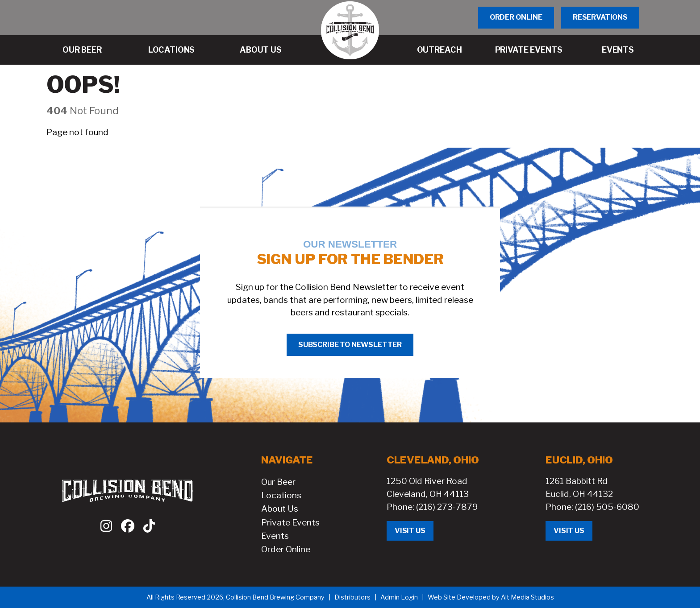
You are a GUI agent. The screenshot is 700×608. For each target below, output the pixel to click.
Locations (281, 495)
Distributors (352, 597)
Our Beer (278, 482)
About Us (280, 509)
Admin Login (399, 597)
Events (275, 536)
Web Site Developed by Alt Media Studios (491, 597)
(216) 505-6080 (607, 507)
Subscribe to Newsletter (350, 345)
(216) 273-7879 (447, 507)
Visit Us (410, 531)
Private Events (290, 522)
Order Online (516, 17)
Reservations (600, 17)
